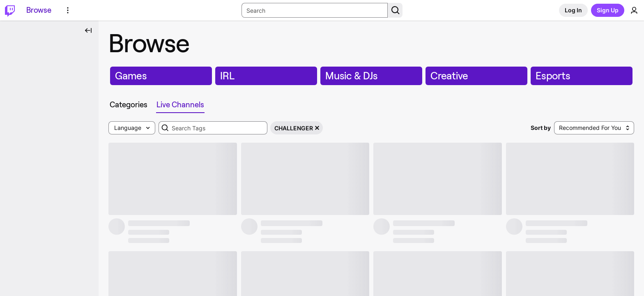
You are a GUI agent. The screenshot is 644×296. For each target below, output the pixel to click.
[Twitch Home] (10, 10)
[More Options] (68, 10)
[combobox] (213, 128)
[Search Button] (395, 10)
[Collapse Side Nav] (88, 30)
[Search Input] (315, 10)
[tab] (129, 105)
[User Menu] (634, 10)
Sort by (541, 128)
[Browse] (39, 10)
